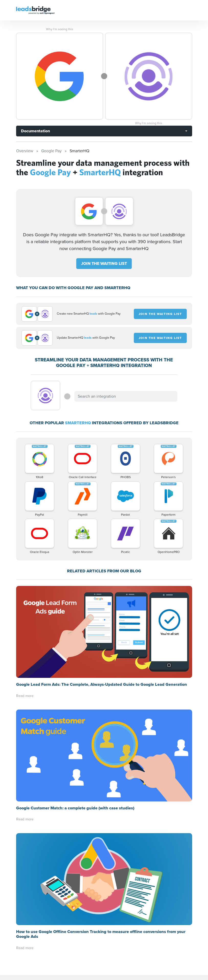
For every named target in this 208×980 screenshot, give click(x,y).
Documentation (35, 131)
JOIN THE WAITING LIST (104, 263)
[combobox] (126, 396)
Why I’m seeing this (60, 29)
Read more (25, 696)
